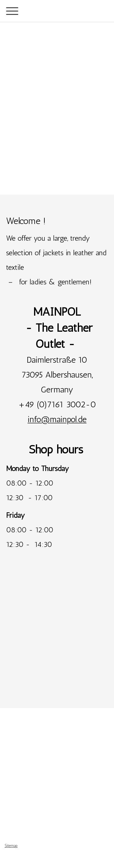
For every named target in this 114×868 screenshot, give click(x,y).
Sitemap (11, 846)
